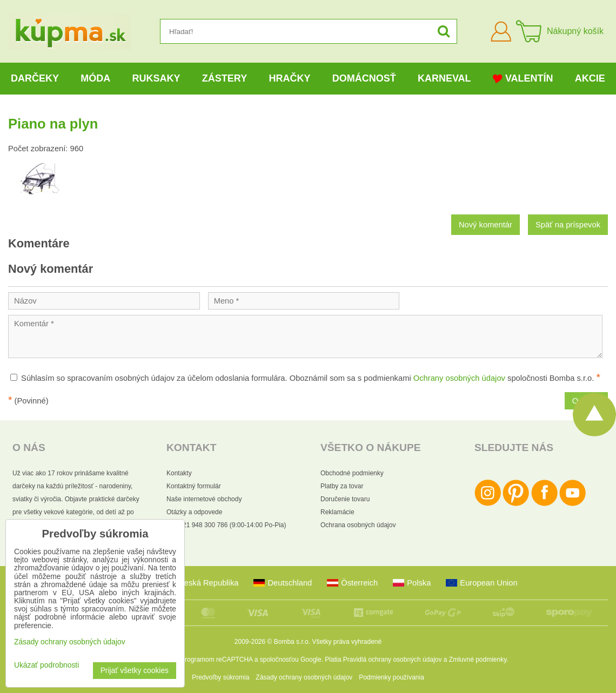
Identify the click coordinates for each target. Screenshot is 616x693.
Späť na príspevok (568, 225)
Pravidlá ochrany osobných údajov (393, 660)
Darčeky (35, 78)
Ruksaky (156, 78)
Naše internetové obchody (204, 499)
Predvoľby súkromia (220, 677)
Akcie (590, 78)
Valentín (523, 79)
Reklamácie (337, 512)
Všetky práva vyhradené (347, 642)
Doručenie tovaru (345, 499)
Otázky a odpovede (194, 512)
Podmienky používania (391, 677)
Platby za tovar (342, 486)
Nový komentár (486, 225)
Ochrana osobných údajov (358, 525)
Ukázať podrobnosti (46, 665)
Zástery (225, 78)
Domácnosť (364, 78)
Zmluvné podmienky (478, 660)
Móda (95, 78)
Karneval (444, 78)
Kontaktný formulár (194, 486)
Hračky (289, 78)
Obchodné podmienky (352, 473)
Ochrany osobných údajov (459, 378)
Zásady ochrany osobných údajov (304, 677)
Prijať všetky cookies (135, 671)
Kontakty (179, 473)
